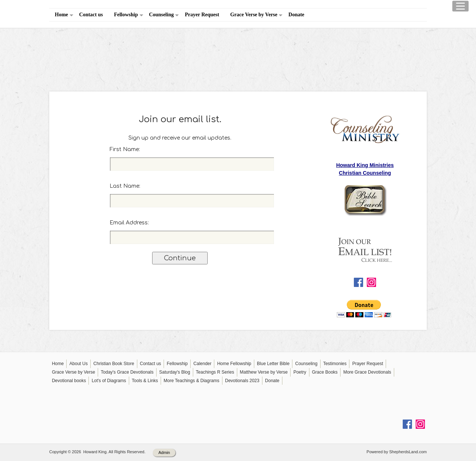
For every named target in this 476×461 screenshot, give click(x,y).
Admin (164, 452)
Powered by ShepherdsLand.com (397, 452)
